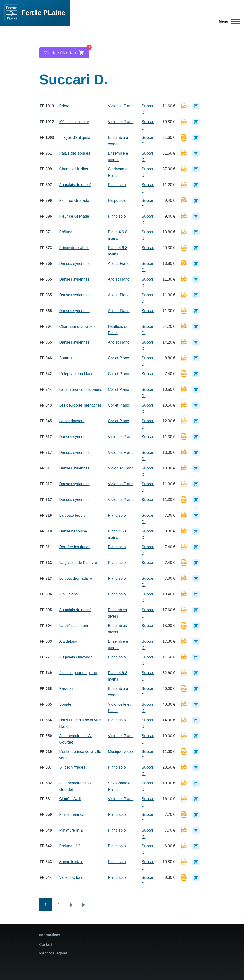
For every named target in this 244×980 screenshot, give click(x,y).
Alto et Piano (119, 263)
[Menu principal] (228, 21)
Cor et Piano (119, 358)
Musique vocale (121, 752)
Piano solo (117, 185)
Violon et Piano (121, 106)
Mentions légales (53, 953)
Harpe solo (117, 201)
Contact (46, 945)
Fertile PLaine (43, 13)
